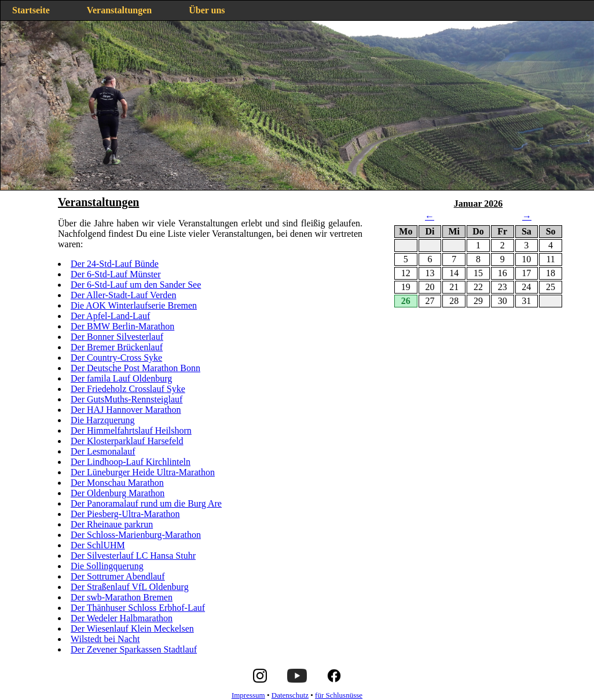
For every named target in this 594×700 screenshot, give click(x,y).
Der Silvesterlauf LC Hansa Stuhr (133, 556)
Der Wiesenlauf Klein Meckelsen (132, 628)
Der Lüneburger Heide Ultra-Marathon (143, 472)
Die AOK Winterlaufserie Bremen (134, 305)
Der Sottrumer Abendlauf (118, 576)
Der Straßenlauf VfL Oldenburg (130, 587)
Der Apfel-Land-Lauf (110, 316)
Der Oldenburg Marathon (118, 493)
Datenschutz (290, 695)
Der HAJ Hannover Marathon (126, 410)
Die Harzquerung (103, 420)
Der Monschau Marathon (117, 483)
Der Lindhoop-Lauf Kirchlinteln (131, 462)
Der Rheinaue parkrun (112, 524)
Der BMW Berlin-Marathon (122, 326)
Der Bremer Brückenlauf (117, 347)
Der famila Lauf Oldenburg (121, 378)
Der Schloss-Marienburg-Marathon (136, 535)
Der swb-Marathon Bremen (122, 597)
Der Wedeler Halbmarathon (122, 618)
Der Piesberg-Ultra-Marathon (125, 514)
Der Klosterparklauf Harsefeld (127, 441)
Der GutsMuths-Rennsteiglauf (126, 399)
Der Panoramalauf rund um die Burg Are (146, 503)
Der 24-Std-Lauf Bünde (115, 264)
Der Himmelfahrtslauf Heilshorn (131, 430)
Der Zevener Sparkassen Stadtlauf (134, 649)
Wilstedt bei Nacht (105, 639)
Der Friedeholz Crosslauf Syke (128, 389)
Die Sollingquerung (107, 566)
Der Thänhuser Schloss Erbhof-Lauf (138, 608)
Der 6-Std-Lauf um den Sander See (136, 285)
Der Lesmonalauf (103, 451)
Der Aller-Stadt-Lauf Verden (123, 295)
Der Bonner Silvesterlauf (117, 337)
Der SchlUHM (98, 545)
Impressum (248, 695)
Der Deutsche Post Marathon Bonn (135, 368)
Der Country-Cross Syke (116, 358)
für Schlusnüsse (339, 695)
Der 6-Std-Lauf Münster (116, 274)
